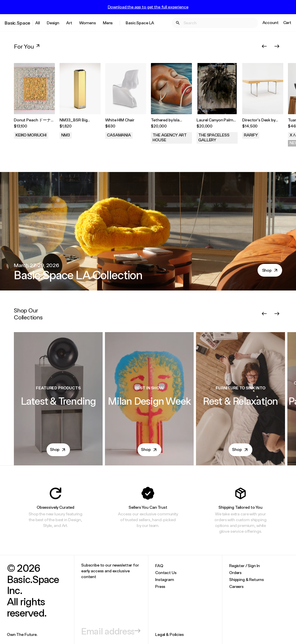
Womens (88, 23)
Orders (235, 572)
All (38, 23)
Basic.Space (17, 23)
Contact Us (166, 572)
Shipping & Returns (246, 579)
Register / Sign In (244, 566)
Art (69, 23)
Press (160, 586)
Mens (108, 23)
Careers (236, 586)
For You (27, 46)
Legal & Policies (170, 634)
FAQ (159, 566)
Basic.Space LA (140, 23)
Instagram (165, 579)
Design (53, 23)
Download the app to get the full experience (148, 7)
